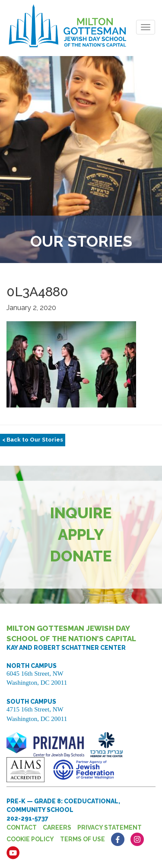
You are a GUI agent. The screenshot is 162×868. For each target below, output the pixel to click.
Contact (22, 827)
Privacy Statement (110, 827)
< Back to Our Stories (33, 440)
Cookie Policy (30, 839)
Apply (81, 534)
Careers (57, 827)
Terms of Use (83, 839)
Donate (81, 556)
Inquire (81, 513)
